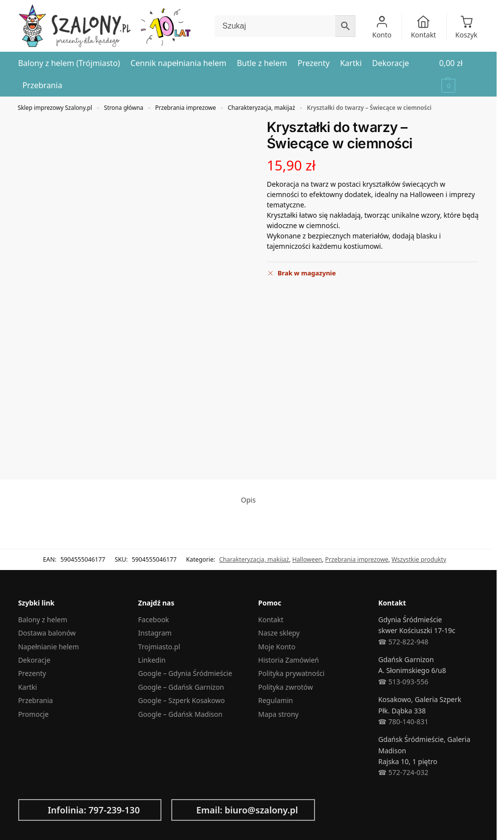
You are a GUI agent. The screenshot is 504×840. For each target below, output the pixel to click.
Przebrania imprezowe (186, 107)
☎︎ (382, 772)
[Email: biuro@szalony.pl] (187, 810)
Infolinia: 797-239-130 (94, 810)
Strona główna (124, 107)
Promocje (33, 714)
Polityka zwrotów (286, 687)
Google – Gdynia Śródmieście (185, 673)
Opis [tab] (249, 500)
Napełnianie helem (49, 647)
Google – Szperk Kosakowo (182, 700)
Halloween (307, 559)
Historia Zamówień (289, 660)
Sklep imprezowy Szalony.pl (55, 107)
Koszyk (466, 27)
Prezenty (32, 673)
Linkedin (152, 660)
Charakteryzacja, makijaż (262, 107)
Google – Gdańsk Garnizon (181, 687)
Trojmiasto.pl (159, 647)
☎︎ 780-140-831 (403, 722)
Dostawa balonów (47, 633)
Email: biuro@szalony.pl (247, 810)
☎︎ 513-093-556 (403, 682)
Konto (382, 27)
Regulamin (276, 700)
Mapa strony (279, 714)
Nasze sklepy (279, 633)
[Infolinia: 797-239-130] (33, 810)
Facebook (154, 620)
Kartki (28, 687)
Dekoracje (34, 660)
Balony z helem (43, 620)
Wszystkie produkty (419, 559)
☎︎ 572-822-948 (403, 642)
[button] (459, 74)
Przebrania (36, 700)
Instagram (155, 633)
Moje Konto (277, 647)
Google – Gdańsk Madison (180, 714)
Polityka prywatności (292, 673)
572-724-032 (407, 772)
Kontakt (424, 27)
